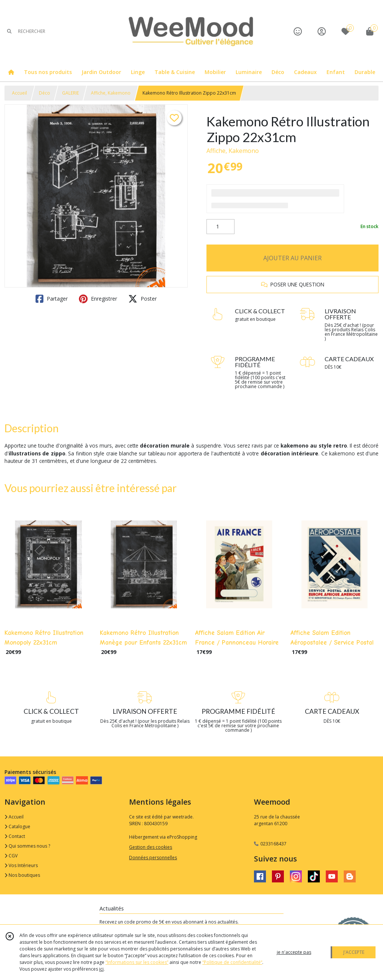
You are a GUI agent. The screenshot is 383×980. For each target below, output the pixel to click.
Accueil (19, 93)
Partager (52, 299)
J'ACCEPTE (354, 952)
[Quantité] (220, 227)
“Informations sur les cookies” (137, 962)
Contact (15, 836)
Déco (45, 93)
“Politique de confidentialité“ (232, 962)
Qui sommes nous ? (27, 846)
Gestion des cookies (151, 847)
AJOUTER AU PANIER (292, 258)
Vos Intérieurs (21, 865)
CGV (11, 856)
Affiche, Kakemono (111, 93)
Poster (143, 299)
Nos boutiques (22, 875)
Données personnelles (153, 858)
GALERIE (71, 93)
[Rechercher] (9, 31)
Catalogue (17, 827)
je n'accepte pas (294, 952)
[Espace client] (322, 31)
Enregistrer (98, 299)
